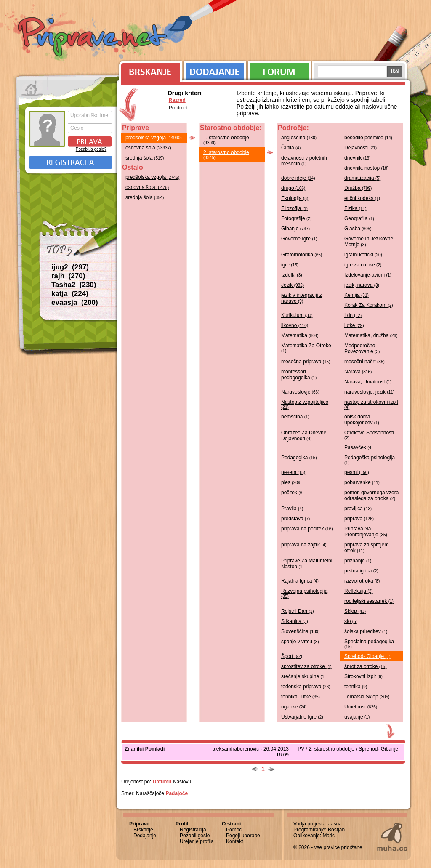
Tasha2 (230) (74, 285)
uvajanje (357, 717)
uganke (294, 707)
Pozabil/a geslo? (91, 149)
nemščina (295, 417)
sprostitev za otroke (306, 666)
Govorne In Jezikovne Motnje (369, 242)
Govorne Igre (299, 239)
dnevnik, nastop (366, 168)
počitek (293, 493)
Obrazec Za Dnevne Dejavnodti (304, 436)
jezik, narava (362, 285)
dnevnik (358, 158)
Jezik (293, 285)
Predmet (178, 108)
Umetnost (361, 707)
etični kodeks (362, 198)
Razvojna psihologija (304, 593)
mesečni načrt (364, 362)
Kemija (357, 295)
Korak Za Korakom (369, 305)
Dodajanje (215, 69)
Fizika (355, 208)
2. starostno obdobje (226, 155)
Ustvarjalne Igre (302, 717)
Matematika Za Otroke (306, 348)
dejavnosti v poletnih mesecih (304, 161)
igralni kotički (363, 255)
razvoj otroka (362, 581)
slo (351, 621)
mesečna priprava (306, 362)
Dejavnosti (360, 148)
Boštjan (336, 830)
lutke (354, 325)
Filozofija (294, 208)
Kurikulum (297, 315)
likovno (295, 325)
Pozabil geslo (195, 836)
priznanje (358, 561)
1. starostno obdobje (226, 140)
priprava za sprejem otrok (366, 548)
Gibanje (295, 229)
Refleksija (359, 591)
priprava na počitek (307, 529)
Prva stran (32, 88)
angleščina (299, 138)
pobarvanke (362, 482)
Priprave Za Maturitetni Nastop (307, 564)
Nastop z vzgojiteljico (305, 404)
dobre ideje (298, 178)
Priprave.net (93, 38)
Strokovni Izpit (363, 676)
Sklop (355, 611)
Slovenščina (300, 631)
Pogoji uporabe (243, 836)
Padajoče (177, 793)
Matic (329, 836)
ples (291, 482)
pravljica (358, 509)
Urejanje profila (197, 841)
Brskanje (149, 69)
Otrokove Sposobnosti (369, 435)
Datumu (162, 782)
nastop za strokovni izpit (371, 404)
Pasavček (359, 447)
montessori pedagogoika (299, 375)
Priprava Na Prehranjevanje (366, 532)
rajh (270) (68, 276)
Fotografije (296, 218)
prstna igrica (361, 571)
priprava (359, 519)
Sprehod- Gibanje (367, 656)
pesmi (357, 472)
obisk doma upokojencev (362, 420)
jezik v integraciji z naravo (302, 298)
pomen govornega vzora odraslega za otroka (371, 495)
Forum (279, 69)
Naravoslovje (300, 392)
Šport (292, 656)
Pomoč (234, 830)
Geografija (359, 218)
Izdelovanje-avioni (368, 275)
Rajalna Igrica (300, 581)
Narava (358, 372)
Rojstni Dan (298, 611)
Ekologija (295, 198)
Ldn (353, 315)
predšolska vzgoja (154, 138)
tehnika (356, 687)
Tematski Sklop (367, 697)
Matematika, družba (371, 335)
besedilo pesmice (368, 138)
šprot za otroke (366, 666)
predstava (295, 519)
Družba (358, 188)
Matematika (300, 335)
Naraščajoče (150, 793)
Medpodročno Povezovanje (362, 349)
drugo (293, 188)
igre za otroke (363, 265)
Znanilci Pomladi (145, 749)
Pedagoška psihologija (370, 460)
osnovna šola (148, 148)
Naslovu (182, 782)
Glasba (358, 229)
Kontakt (235, 841)
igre (290, 265)
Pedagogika (299, 458)
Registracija (71, 162)
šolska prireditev (366, 631)
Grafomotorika (302, 255)
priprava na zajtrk (304, 545)
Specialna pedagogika (369, 644)
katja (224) (70, 294)
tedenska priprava (306, 687)
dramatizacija (362, 178)
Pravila (292, 509)
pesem (293, 472)
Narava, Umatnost (368, 382)
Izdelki (292, 275)
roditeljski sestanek (369, 601)
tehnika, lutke (301, 697)
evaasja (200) (75, 302)
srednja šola (145, 158)
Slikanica (295, 621)
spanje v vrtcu (300, 642)
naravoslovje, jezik (369, 392)
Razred (177, 100)
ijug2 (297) (70, 267)
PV (301, 749)
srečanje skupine (303, 676)
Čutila (291, 148)
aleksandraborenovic (236, 749)
